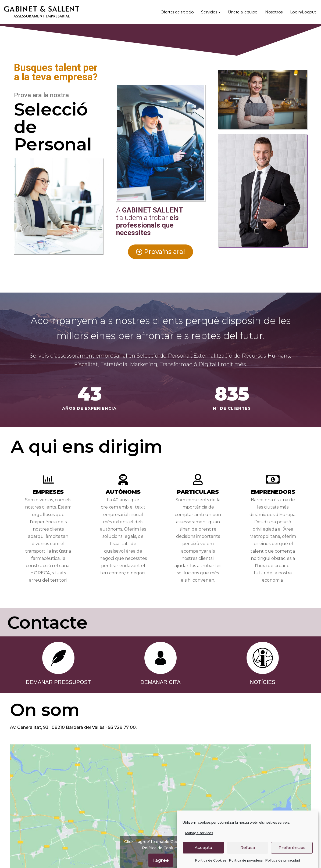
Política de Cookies (211, 860)
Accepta (203, 847)
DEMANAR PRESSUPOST (58, 682)
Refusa (248, 847)
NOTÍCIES (263, 682)
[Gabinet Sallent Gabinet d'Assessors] (42, 12)
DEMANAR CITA (160, 682)
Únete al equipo (243, 12)
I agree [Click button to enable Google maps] (161, 860)
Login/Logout (303, 12)
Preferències (292, 847)
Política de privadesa (246, 860)
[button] (220, 12)
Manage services (199, 833)
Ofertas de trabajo (177, 12)
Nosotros (274, 12)
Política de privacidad (283, 860)
